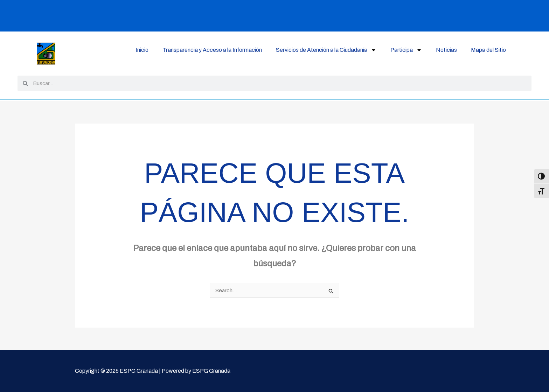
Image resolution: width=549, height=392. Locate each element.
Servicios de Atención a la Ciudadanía (326, 50)
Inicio (142, 50)
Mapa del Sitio (488, 50)
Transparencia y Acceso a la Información (212, 50)
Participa (406, 50)
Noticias (446, 50)
